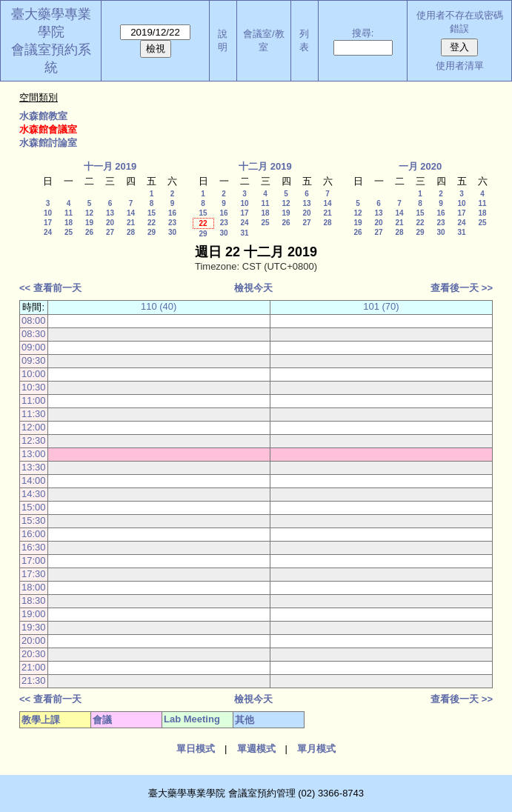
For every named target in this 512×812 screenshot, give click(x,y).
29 (152, 232)
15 (152, 213)
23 (172, 223)
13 (110, 213)
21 (131, 223)
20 (110, 223)
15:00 (34, 507)
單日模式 (196, 749)
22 (152, 223)
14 (131, 213)
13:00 (34, 454)
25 (69, 232)
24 (48, 232)
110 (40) (159, 306)
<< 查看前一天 (50, 288)
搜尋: (363, 33)
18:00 (34, 587)
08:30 (34, 334)
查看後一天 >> (462, 288)
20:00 (34, 640)
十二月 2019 (265, 166)
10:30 (34, 387)
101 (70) (381, 306)
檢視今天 (253, 288)
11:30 (34, 414)
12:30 (34, 440)
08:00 (34, 320)
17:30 (34, 574)
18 (69, 223)
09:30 (34, 360)
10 (48, 213)
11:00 (34, 400)
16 (172, 213)
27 (110, 232)
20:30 (34, 654)
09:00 (34, 347)
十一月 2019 (110, 166)
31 (244, 233)
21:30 (34, 680)
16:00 (34, 534)
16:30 (34, 547)
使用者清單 (460, 66)
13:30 (34, 467)
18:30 (34, 600)
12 (89, 213)
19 (89, 223)
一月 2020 (420, 166)
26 (89, 232)
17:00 (34, 560)
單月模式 (316, 749)
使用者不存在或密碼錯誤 (460, 22)
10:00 (34, 374)
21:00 (34, 667)
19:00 (34, 614)
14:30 (34, 494)
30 (172, 232)
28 (131, 232)
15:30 (34, 520)
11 (69, 213)
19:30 (34, 627)
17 (48, 223)
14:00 (34, 480)
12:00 (34, 427)
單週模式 (256, 749)
